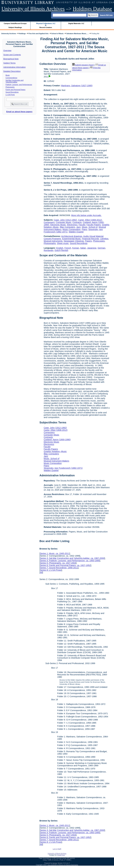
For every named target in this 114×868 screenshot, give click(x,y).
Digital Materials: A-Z (76, 23)
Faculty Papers (94, 225)
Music (8, 75)
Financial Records (91, 239)
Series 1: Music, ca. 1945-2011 (55, 553)
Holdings (22, 34)
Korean (76, 248)
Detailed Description (12, 71)
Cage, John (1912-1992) (65, 220)
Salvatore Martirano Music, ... (77, 34)
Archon (55, 863)
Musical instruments (53, 241)
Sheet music (63, 243)
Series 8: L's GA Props (51, 570)
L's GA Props (10, 95)
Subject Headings (15, 27)
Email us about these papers (19, 112)
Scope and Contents (12, 55)
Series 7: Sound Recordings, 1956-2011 (59, 568)
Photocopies (99, 241)
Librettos (104, 239)
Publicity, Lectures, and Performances (19, 85)
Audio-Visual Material (93, 236)
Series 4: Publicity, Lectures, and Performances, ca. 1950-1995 (70, 561)
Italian (83, 248)
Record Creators (46, 27)
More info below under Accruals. (86, 215)
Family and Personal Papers (16, 90)
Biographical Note (11, 59)
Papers (88, 241)
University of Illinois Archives (33, 9)
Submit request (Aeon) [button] (83, 65)
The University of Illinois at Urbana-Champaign (63, 865)
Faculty (82, 225)
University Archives (9, 34)
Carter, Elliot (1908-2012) (90, 220)
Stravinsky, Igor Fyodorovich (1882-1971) (63, 468)
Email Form (61, 855)
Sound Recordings (12, 92)
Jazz (78, 227)
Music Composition (72, 229)
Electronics (72, 225)
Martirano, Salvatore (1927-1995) (77, 86)
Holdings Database (92, 9)
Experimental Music (72, 239)
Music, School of (90, 227)
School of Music (58, 34)
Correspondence (11, 78)
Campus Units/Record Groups (15, 23)
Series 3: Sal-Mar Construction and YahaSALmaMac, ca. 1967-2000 (72, 558)
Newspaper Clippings (74, 241)
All (41, 572)
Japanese (92, 248)
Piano (84, 229)
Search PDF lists (106, 15)
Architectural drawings (72, 236)
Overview (7, 50)
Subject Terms (9, 63)
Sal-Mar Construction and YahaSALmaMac (15, 81)
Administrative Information (15, 67)
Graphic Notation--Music (55, 451)
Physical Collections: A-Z (46, 23)
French (68, 248)
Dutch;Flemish (61, 250)
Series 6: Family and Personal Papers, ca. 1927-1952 (65, 565)
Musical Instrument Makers (56, 461)
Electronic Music (58, 225)
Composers (49, 222)
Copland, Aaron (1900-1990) (57, 440)
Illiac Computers (67, 227)
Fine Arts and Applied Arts (39, 34)
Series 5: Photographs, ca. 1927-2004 (58, 563)
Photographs (10, 87)
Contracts (77, 222)
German (101, 248)
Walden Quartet (76, 232)
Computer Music (64, 222)
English (60, 248)
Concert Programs (52, 239)
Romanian (49, 250)
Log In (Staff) (57, 849)
